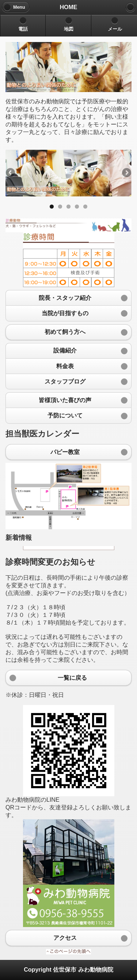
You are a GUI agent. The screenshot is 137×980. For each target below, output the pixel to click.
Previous (11, 173)
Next (126, 173)
